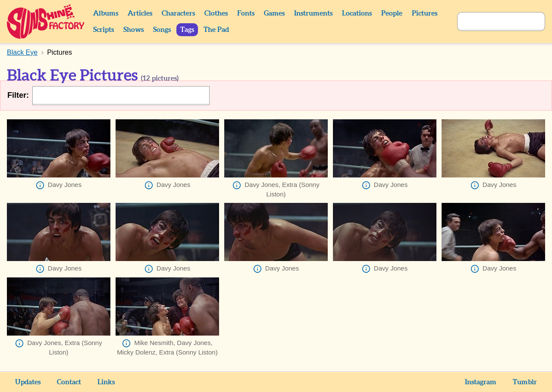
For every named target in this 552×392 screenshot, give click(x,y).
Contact (69, 382)
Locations (357, 13)
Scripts (103, 30)
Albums (106, 13)
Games (274, 13)
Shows (133, 30)
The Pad (216, 30)
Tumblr (525, 382)
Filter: (18, 95)
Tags (187, 30)
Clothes (216, 13)
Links (106, 382)
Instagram (481, 382)
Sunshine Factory (46, 22)
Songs (162, 30)
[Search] (492, 22)
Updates (28, 382)
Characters (178, 13)
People (392, 13)
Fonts (246, 13)
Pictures (425, 13)
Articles (140, 13)
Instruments (313, 13)
